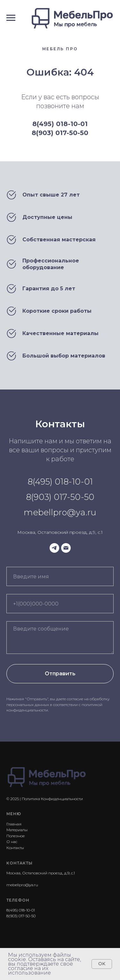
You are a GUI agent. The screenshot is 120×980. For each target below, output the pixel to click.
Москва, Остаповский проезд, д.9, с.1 (60, 532)
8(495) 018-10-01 (60, 124)
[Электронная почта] (66, 548)
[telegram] (54, 548)
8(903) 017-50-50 (60, 133)
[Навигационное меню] (11, 18)
